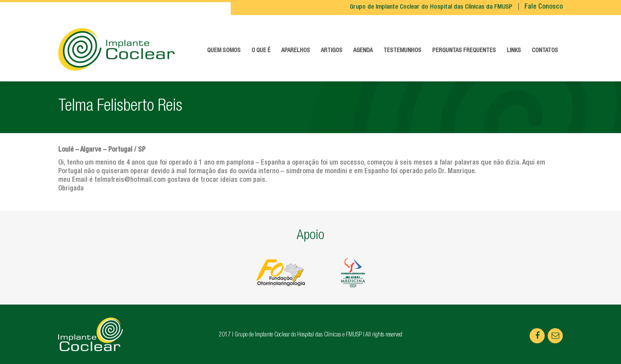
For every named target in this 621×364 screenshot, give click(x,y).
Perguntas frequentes (464, 51)
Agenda (363, 51)
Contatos (545, 51)
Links (514, 51)
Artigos (332, 51)
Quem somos (224, 51)
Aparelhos (296, 51)
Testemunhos (402, 51)
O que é (261, 51)
